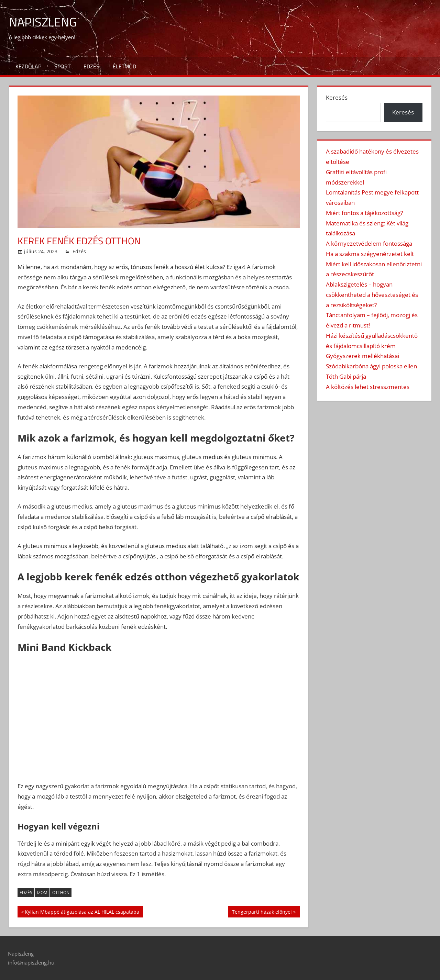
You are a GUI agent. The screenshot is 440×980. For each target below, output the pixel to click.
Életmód (124, 66)
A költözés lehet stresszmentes (368, 387)
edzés (26, 893)
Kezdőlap (28, 66)
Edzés (91, 66)
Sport (62, 66)
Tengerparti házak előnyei (262, 913)
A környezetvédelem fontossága (369, 243)
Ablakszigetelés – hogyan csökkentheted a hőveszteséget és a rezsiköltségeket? (372, 295)
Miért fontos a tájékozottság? (364, 213)
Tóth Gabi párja (346, 376)
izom (42, 893)
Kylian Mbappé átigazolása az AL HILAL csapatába (82, 913)
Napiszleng (43, 22)
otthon (61, 893)
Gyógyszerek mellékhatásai (362, 356)
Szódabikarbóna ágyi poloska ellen (371, 366)
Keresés (337, 97)
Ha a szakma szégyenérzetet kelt (370, 254)
